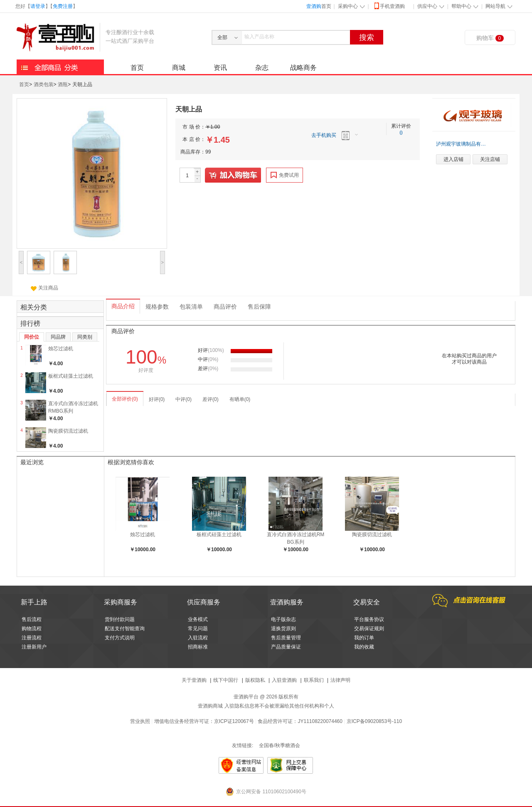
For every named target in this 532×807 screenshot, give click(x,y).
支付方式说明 (120, 638)
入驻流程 (198, 638)
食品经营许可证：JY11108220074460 (300, 721)
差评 (211, 399)
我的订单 (364, 638)
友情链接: (243, 745)
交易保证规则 (369, 629)
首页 (319, 6)
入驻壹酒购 (284, 680)
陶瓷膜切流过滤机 (68, 431)
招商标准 (198, 647)
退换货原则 (283, 629)
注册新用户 (34, 647)
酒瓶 (63, 85)
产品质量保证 (286, 647)
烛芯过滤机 (61, 349)
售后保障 (259, 307)
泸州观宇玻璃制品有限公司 (462, 144)
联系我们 (314, 680)
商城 (179, 68)
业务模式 (198, 619)
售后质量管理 (286, 638)
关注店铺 (490, 159)
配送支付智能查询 (125, 629)
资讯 (220, 68)
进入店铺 (453, 159)
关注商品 (44, 288)
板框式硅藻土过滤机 (71, 376)
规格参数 (157, 307)
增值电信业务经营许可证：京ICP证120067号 (204, 721)
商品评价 (225, 307)
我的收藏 (364, 647)
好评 (157, 399)
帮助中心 (461, 6)
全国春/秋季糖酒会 (280, 745)
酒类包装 (44, 85)
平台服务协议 (369, 619)
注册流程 (32, 638)
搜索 (367, 37)
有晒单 (240, 399)
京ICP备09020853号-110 (374, 721)
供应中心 (427, 6)
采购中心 (348, 6)
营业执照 (140, 721)
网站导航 (495, 6)
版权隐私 (255, 680)
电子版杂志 (283, 619)
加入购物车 (233, 176)
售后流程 (32, 619)
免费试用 (285, 175)
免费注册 (63, 6)
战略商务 (303, 68)
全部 (222, 37)
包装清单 (191, 307)
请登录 (38, 6)
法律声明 (340, 680)
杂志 (262, 68)
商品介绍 (123, 306)
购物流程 (32, 629)
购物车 (490, 38)
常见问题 (198, 629)
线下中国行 (226, 680)
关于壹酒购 (194, 680)
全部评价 (125, 399)
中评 (183, 399)
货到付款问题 (120, 619)
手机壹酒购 (389, 6)
